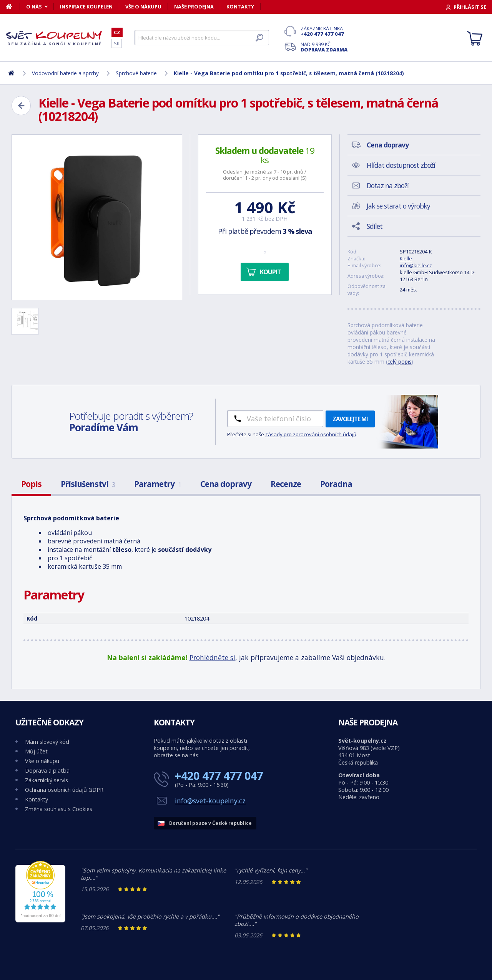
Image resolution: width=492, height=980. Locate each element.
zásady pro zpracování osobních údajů (311, 434)
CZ (117, 32)
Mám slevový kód (47, 742)
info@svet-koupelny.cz (210, 801)
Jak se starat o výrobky (398, 206)
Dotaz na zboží (388, 185)
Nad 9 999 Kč (324, 47)
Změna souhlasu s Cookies (59, 809)
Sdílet (375, 226)
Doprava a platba (47, 771)
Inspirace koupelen (86, 7)
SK (117, 43)
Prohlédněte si (212, 657)
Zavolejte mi (350, 419)
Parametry (158, 484)
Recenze (286, 484)
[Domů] (13, 7)
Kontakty (240, 7)
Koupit (270, 272)
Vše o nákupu (143, 7)
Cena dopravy (226, 484)
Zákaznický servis (47, 780)
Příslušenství (88, 484)
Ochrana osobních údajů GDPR (64, 790)
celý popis (400, 362)
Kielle (406, 258)
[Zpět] (21, 106)
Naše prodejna (194, 7)
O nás (34, 7)
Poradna (336, 484)
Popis (31, 484)
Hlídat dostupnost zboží (401, 165)
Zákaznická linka (324, 31)
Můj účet (36, 751)
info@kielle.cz (416, 265)
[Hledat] (202, 38)
